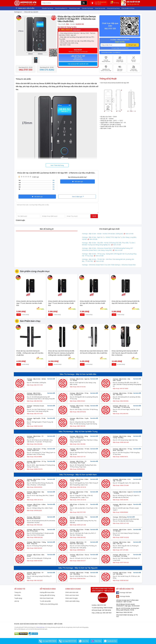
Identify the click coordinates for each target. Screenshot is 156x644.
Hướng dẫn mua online (47, 592)
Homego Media (123, 596)
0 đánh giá (35, 177)
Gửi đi (94, 216)
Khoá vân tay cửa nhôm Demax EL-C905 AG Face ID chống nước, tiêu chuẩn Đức (94, 352)
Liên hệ (17, 601)
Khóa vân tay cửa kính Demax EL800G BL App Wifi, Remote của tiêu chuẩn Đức (126, 302)
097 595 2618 (107, 610)
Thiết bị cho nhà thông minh (49, 604)
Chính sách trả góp (71, 598)
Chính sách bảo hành (72, 595)
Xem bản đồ (51, 379)
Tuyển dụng (18, 598)
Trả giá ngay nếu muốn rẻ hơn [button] (78, 64)
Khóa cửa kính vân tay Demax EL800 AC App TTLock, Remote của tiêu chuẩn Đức (62, 303)
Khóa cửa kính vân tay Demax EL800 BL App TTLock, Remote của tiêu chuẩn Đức (30, 303)
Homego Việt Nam (124, 593)
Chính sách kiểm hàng (72, 601)
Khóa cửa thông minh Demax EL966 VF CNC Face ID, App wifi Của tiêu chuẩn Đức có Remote (125, 353)
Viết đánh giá (78, 181)
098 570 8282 (108, 608)
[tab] (78, 64)
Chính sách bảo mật (72, 592)
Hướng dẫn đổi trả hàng (47, 595)
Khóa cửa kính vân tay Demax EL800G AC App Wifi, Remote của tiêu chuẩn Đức (93, 303)
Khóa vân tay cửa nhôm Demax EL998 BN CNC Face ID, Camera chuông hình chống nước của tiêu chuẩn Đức (61, 353)
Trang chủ (18, 592)
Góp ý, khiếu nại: (97, 613)
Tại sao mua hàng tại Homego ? (111, 52)
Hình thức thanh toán (47, 598)
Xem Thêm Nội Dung (57, 165)
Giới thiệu (17, 595)
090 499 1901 (107, 613)
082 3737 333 (102, 605)
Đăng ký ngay (133, 45)
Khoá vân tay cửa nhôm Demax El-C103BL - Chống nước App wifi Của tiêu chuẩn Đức (30, 353)
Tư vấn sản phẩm (45, 601)
